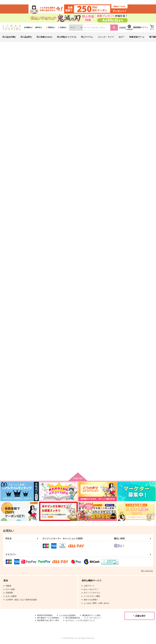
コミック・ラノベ (106, 37)
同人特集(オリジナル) (67, 37)
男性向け (50, 28)
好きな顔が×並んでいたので (48, 288)
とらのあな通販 (8, 50)
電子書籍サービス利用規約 (48, 618)
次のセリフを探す (73, 217)
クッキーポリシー (94, 618)
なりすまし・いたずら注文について (80, 621)
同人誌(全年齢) (9, 37)
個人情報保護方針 (73, 618)
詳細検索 (122, 28)
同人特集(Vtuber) (44, 37)
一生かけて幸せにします (107, 145)
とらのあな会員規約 (67, 616)
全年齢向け (28, 28)
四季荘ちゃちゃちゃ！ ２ (47, 365)
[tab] (48, 95)
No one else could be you (138, 145)
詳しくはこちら (147, 571)
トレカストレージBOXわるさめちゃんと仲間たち (48, 439)
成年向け (39, 28)
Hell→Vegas (41, 217)
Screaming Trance (134, 365)
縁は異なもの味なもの (106, 217)
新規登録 (137, 28)
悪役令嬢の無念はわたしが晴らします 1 (124, 65)
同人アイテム (87, 37)
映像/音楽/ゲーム (137, 37)
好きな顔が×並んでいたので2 (139, 217)
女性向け (62, 28)
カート (56, 168)
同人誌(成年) (26, 37)
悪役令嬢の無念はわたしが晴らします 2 (81, 65)
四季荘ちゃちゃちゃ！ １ (77, 365)
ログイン (145, 28)
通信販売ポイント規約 (91, 616)
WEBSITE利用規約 (45, 616)
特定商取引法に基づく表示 (48, 621)
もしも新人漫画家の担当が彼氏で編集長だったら (139, 289)
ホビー (121, 37)
